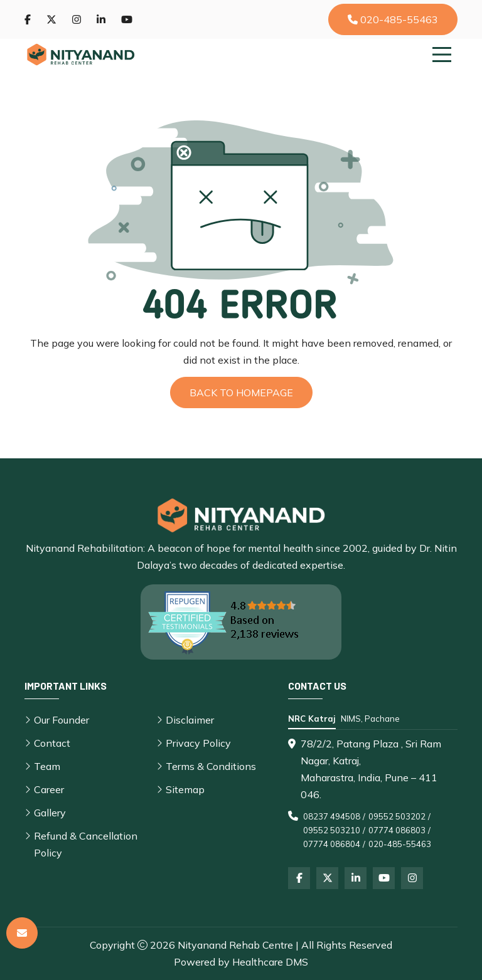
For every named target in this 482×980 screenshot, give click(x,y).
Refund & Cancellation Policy (86, 844)
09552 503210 (332, 830)
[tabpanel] (373, 793)
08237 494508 (332, 816)
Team (47, 766)
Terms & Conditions (211, 766)
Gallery (50, 813)
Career (49, 789)
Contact (52, 743)
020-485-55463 (393, 19)
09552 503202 (397, 816)
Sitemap (185, 789)
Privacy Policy (198, 743)
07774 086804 (332, 844)
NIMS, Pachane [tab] (370, 719)
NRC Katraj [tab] (312, 719)
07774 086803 (397, 830)
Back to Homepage (241, 393)
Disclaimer (190, 720)
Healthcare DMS (270, 962)
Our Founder (62, 720)
